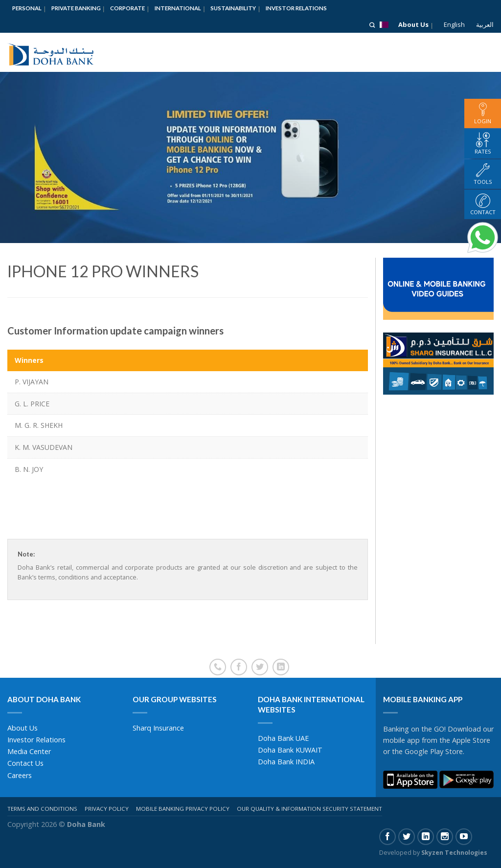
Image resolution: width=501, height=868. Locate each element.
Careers (20, 775)
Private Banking (76, 8)
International (178, 8)
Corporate (127, 8)
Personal (27, 8)
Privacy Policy (107, 809)
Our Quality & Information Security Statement (309, 809)
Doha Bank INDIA (286, 762)
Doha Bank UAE (283, 738)
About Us (413, 24)
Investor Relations (296, 8)
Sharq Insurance (158, 728)
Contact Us (25, 763)
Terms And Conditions (42, 809)
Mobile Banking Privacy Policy (183, 809)
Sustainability (233, 8)
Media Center (29, 751)
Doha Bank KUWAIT (290, 750)
